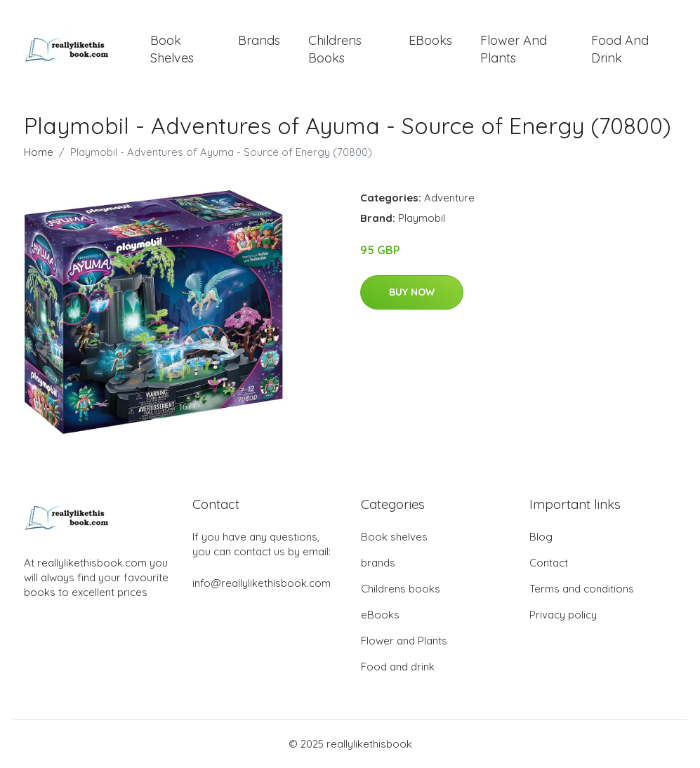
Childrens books (335, 49)
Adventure (449, 198)
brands (259, 40)
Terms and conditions (582, 589)
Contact (549, 563)
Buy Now (412, 292)
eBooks (430, 40)
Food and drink (620, 49)
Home (39, 152)
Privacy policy (563, 615)
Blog (541, 537)
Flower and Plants (514, 49)
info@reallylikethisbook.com (262, 583)
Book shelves (172, 49)
